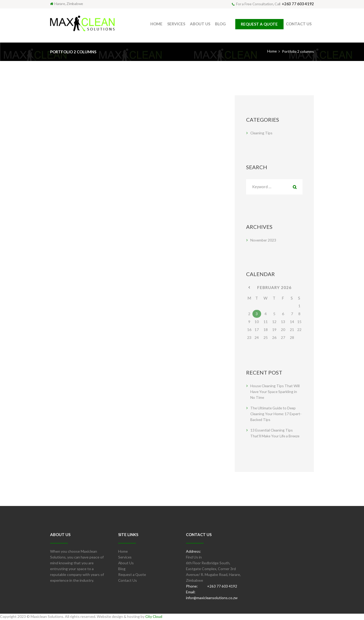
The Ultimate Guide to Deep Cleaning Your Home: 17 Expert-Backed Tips (274, 414)
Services (125, 558)
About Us (126, 563)
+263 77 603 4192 (298, 4)
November (264, 240)
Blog (122, 569)
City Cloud (154, 617)
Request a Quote (133, 575)
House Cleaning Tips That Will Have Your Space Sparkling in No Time (275, 392)
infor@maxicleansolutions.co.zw (212, 598)
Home (272, 51)
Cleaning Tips (262, 133)
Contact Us (128, 581)
